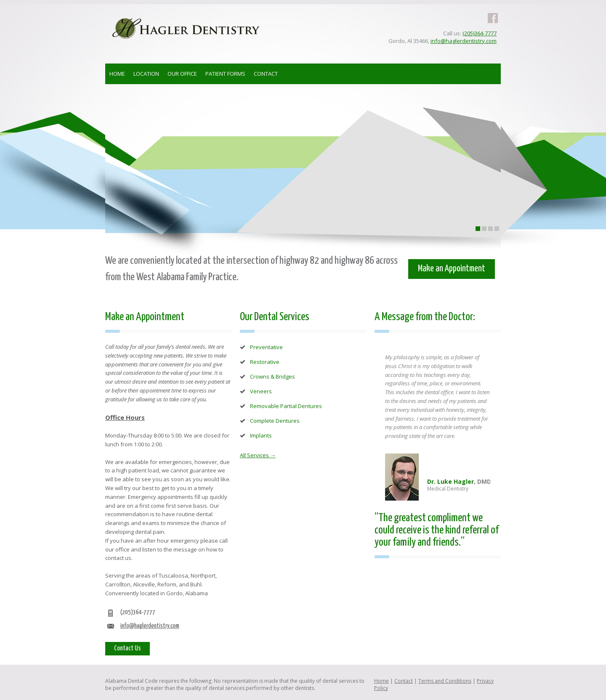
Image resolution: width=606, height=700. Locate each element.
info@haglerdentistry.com (464, 41)
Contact (404, 681)
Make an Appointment (452, 269)
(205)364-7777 (480, 33)
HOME (117, 74)
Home (381, 681)
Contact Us (128, 648)
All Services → (258, 455)
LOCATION (146, 74)
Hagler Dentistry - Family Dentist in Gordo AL (186, 28)
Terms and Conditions (445, 681)
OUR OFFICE (182, 74)
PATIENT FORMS (225, 74)
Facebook (493, 13)
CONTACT (266, 74)
